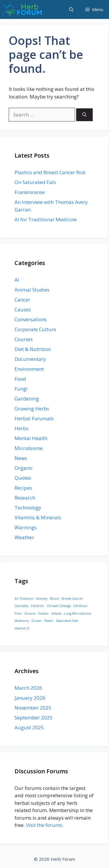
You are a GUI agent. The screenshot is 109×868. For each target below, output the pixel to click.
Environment (29, 369)
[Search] (84, 115)
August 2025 (29, 727)
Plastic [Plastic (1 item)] (49, 621)
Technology (28, 508)
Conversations (31, 319)
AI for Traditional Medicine (46, 219)
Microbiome (29, 448)
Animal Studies (32, 290)
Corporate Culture (35, 329)
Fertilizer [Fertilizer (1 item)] (81, 606)
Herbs (22, 428)
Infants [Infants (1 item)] (56, 613)
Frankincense (30, 192)
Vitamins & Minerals (38, 517)
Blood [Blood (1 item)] (54, 599)
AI (17, 280)
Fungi (21, 389)
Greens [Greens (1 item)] (30, 613)
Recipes (23, 488)
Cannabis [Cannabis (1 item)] (21, 606)
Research (25, 498)
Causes (23, 309)
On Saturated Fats (35, 182)
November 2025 (33, 708)
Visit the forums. (45, 825)
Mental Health (31, 438)
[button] (71, 9)
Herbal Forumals (34, 418)
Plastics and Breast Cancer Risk (50, 172)
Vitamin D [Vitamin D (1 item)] (22, 628)
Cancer (22, 300)
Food (20, 379)
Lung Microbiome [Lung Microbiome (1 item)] (78, 613)
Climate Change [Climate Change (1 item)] (59, 606)
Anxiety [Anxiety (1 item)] (42, 599)
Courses (24, 339)
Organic (24, 468)
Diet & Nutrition (33, 349)
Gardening (27, 399)
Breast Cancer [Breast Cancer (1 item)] (72, 599)
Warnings (26, 527)
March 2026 (28, 688)
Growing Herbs (32, 409)
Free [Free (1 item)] (18, 613)
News (21, 458)
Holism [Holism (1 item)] (43, 613)
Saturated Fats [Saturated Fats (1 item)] (67, 621)
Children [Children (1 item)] (37, 606)
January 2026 (30, 698)
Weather (24, 537)
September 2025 (34, 718)
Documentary (30, 359)
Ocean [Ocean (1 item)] (36, 621)
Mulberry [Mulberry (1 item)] (22, 621)
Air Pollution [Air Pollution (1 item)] (24, 599)
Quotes (23, 478)
